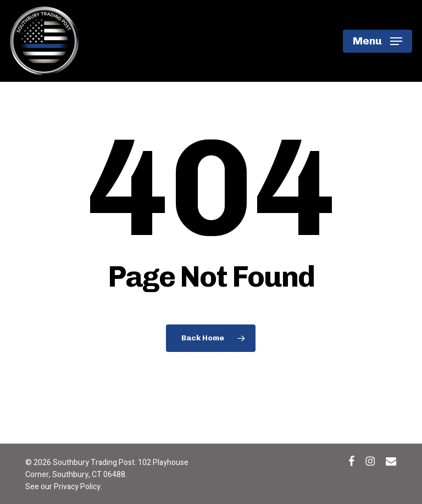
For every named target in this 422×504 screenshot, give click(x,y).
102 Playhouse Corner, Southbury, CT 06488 (107, 469)
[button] (377, 41)
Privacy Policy (77, 487)
